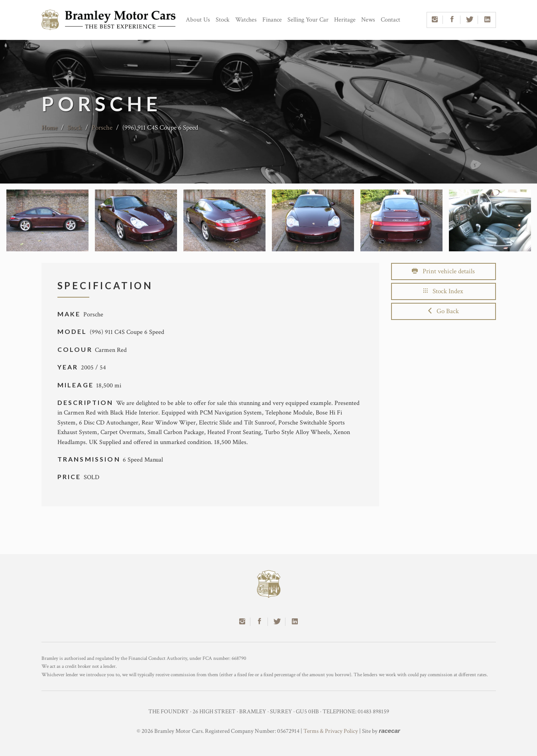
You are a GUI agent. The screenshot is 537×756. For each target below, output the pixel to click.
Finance (272, 20)
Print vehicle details (443, 271)
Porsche (102, 128)
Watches (246, 20)
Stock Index (443, 291)
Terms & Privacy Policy (331, 731)
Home (49, 128)
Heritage (345, 20)
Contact (390, 20)
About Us (198, 20)
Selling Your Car (308, 20)
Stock (223, 20)
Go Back (444, 311)
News (368, 20)
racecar (389, 731)
